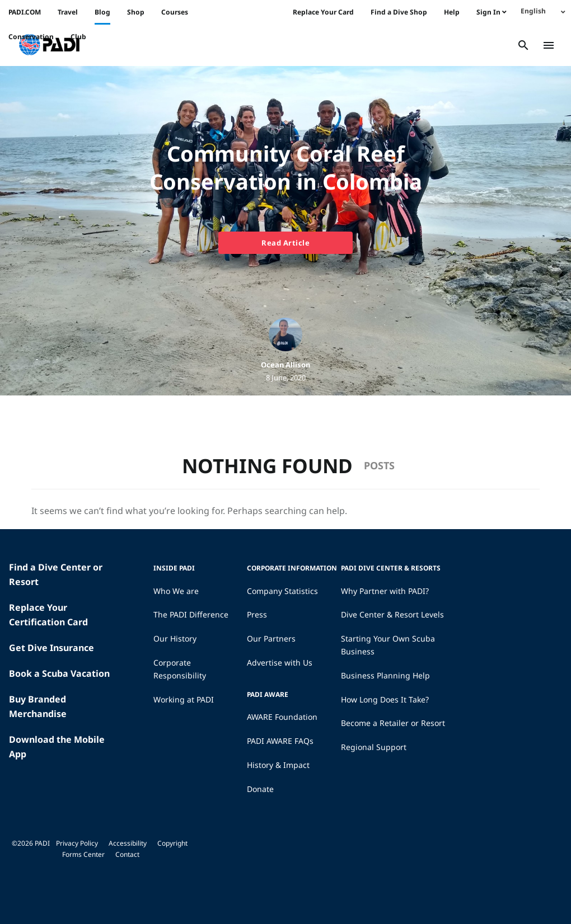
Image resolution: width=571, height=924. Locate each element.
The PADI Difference (191, 614)
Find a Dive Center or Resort (56, 574)
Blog (102, 12)
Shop (136, 12)
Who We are (176, 591)
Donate (260, 789)
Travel (68, 12)
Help (452, 12)
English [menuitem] (533, 11)
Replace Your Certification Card (48, 615)
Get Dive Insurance (52, 648)
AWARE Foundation (282, 717)
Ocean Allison (285, 365)
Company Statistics (282, 591)
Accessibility (128, 843)
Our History (175, 638)
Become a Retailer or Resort (393, 723)
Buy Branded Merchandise (38, 706)
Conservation (31, 37)
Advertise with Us (280, 663)
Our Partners (271, 638)
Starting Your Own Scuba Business (388, 645)
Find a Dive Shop (399, 12)
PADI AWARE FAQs (280, 741)
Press (257, 614)
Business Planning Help (385, 675)
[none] (543, 11)
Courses (175, 12)
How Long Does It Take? (385, 699)
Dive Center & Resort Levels (392, 614)
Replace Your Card (323, 12)
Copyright (172, 843)
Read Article (285, 243)
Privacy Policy (77, 843)
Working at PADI (184, 699)
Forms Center (83, 854)
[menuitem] (543, 11)
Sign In (492, 12)
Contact (127, 854)
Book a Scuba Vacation (59, 673)
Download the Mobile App (57, 747)
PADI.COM (25, 12)
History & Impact (278, 765)
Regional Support (374, 747)
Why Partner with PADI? (385, 591)
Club (78, 37)
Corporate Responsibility (180, 669)
